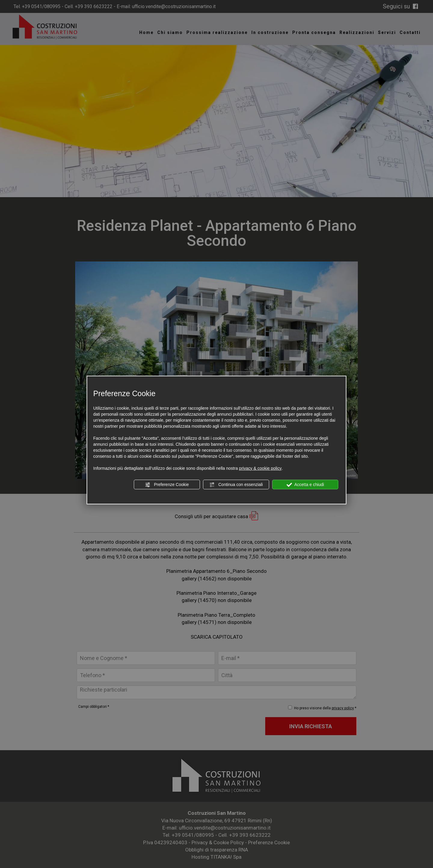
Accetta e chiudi (305, 485)
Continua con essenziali (236, 485)
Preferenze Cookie (167, 485)
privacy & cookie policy (260, 468)
